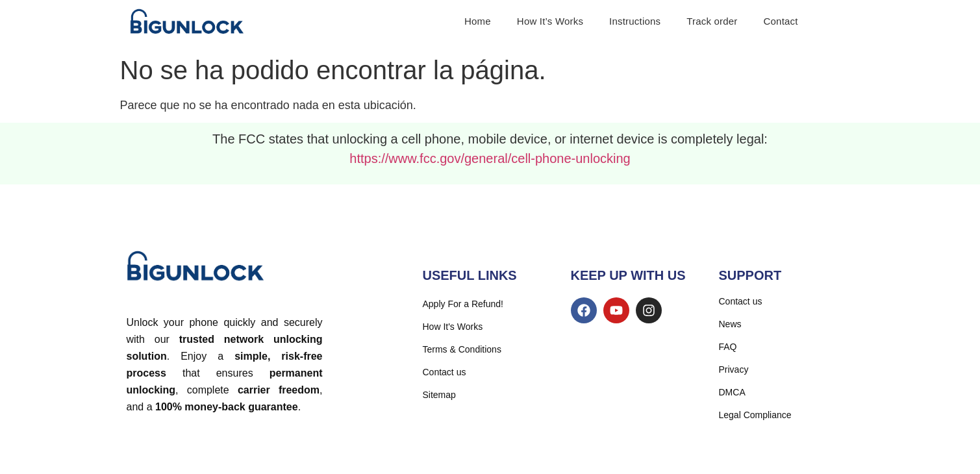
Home (478, 21)
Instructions (635, 21)
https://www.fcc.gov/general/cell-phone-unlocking (490, 158)
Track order (712, 21)
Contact (781, 21)
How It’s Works (550, 21)
